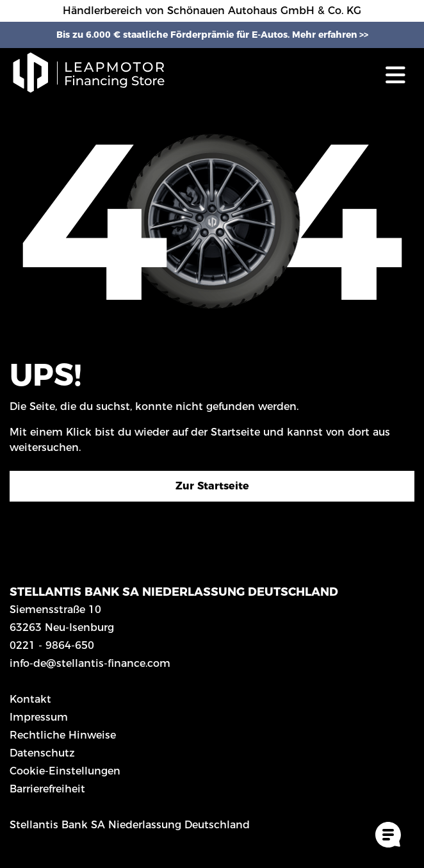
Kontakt (30, 699)
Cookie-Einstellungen (65, 771)
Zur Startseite (212, 486)
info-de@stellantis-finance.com (90, 663)
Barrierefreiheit (47, 789)
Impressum (39, 717)
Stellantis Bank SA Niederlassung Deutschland (130, 825)
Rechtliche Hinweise (63, 735)
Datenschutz (42, 753)
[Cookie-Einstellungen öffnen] (388, 835)
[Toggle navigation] (395, 75)
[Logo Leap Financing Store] (96, 74)
